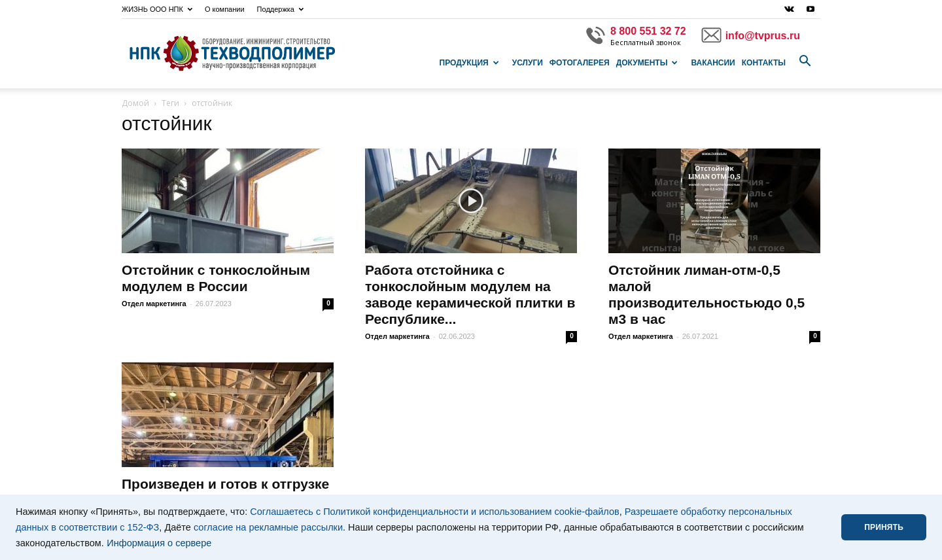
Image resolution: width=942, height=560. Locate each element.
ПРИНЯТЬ (884, 527)
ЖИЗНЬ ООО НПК (157, 9)
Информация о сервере (159, 543)
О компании (225, 9)
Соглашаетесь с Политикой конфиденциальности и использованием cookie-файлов (435, 512)
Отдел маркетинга (154, 304)
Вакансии (713, 63)
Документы (647, 63)
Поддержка (280, 9)
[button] (805, 61)
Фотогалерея (580, 63)
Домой (135, 103)
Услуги (528, 63)
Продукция (469, 63)
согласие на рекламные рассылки (268, 527)
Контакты (764, 63)
